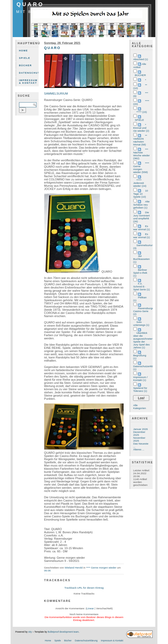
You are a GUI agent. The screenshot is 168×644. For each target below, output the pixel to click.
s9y (30, 632)
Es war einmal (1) (141, 228)
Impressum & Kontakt (28, 82)
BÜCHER (140, 75)
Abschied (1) (140, 59)
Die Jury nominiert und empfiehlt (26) (141, 217)
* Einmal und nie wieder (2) (141, 128)
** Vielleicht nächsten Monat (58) (140, 140)
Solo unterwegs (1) (141, 323)
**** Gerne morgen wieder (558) (141, 168)
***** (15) (142, 112)
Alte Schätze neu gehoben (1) (141, 205)
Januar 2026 (140, 429)
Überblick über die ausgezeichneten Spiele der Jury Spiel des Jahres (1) (143, 340)
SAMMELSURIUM (56, 94)
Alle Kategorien (139, 407)
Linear (90, 608)
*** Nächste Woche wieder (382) (141, 154)
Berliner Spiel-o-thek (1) (140, 273)
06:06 (47, 570)
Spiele (25, 58)
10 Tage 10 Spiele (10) (140, 194)
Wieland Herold (74, 568)
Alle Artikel (140, 66)
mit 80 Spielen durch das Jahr (64, 12)
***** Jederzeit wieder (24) (140, 183)
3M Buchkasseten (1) (141, 259)
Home (24, 51)
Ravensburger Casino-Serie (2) (144, 311)
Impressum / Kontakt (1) (140, 379)
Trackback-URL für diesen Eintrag (84, 588)
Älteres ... (139, 449)
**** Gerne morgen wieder (101, 568)
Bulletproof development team (63, 632)
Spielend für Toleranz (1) (140, 389)
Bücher (26, 65)
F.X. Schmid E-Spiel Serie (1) (141, 287)
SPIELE (139, 120)
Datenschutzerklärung (29, 73)
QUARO (30, 4)
